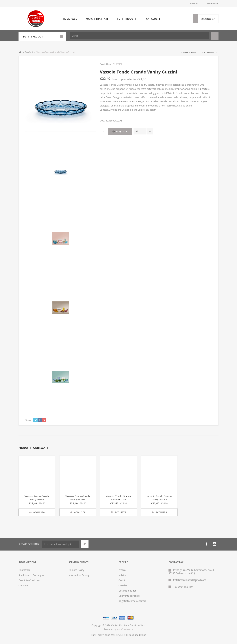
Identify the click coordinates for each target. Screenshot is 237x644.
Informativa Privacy (79, 575)
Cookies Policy (76, 570)
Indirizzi (122, 575)
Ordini (122, 580)
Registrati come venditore (132, 601)
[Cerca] (139, 36)
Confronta (143, 131)
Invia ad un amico (150, 131)
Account (194, 3)
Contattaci (24, 570)
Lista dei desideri (127, 591)
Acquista (122, 131)
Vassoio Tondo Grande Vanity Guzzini (37, 498)
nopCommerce (125, 629)
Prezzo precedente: (124, 79)
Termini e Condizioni (29, 580)
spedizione (140, 635)
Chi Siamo (24, 585)
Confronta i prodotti (129, 596)
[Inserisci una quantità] (104, 131)
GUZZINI (118, 64)
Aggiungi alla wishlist (137, 131)
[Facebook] (206, 544)
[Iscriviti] (61, 544)
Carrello (123, 585)
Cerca (215, 36)
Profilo (122, 570)
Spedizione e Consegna (31, 575)
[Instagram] (214, 544)
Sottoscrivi (85, 544)
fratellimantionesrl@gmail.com (190, 580)
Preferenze (213, 3)
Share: (29, 420)
